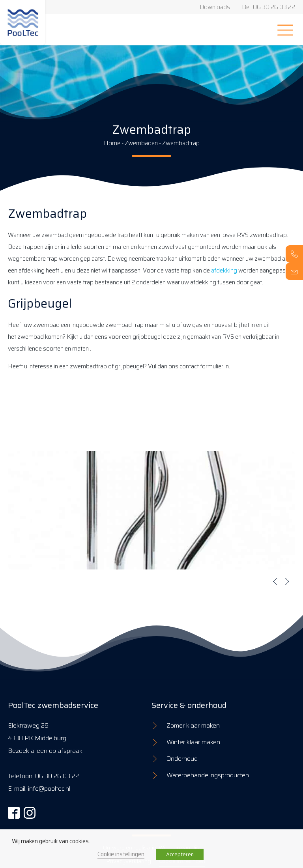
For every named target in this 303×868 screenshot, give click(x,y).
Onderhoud (182, 759)
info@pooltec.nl (49, 789)
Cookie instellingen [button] (121, 854)
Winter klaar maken (193, 742)
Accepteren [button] (180, 854)
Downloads (215, 7)
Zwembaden (141, 143)
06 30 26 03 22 (57, 776)
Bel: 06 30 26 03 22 (268, 7)
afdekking (224, 271)
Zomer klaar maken (193, 725)
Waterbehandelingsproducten (208, 775)
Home (112, 143)
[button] (275, 581)
